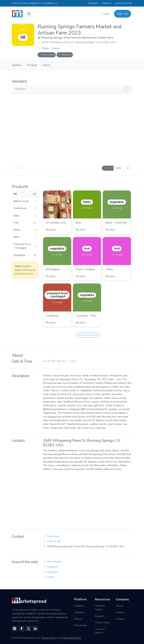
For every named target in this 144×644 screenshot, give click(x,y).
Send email (51, 536)
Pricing (78, 619)
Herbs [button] (25, 230)
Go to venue (47, 55)
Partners (107, 3)
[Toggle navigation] (29, 14)
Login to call (52, 541)
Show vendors (110, 88)
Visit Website (52, 562)
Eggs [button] (25, 216)
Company (93, 3)
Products (32, 65)
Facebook (51, 567)
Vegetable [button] (25, 255)
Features (79, 606)
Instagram (50, 572)
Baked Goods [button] (25, 201)
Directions (65, 55)
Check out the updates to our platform (35, 3)
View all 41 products (88, 335)
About (46, 65)
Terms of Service (100, 631)
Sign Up (123, 14)
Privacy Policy (102, 622)
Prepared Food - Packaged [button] (25, 246)
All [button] (25, 194)
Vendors (17, 65)
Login (106, 14)
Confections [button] (25, 208)
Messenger (80, 625)
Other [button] (25, 237)
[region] (88, 500)
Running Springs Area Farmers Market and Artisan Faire (77, 38)
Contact (120, 619)
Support (100, 616)
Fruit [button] (25, 223)
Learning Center (124, 3)
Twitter (49, 577)
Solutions (79, 612)
